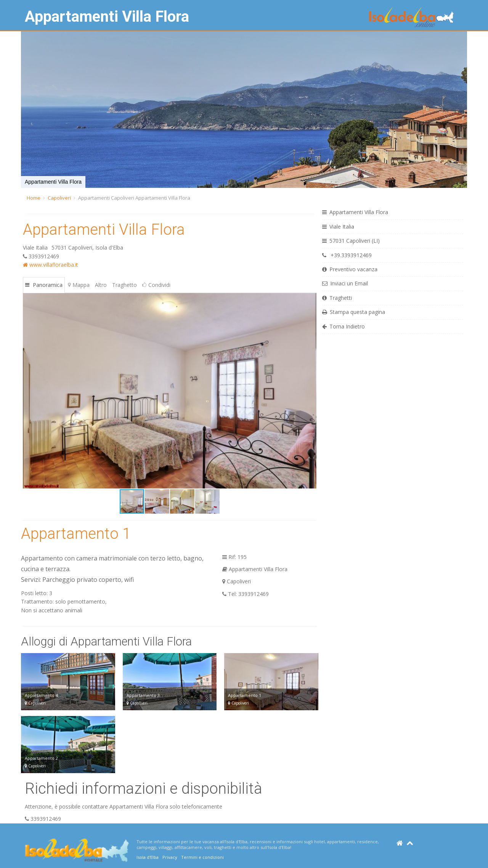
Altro (101, 285)
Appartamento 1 (76, 534)
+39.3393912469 (347, 255)
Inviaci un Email (345, 283)
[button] (28, 110)
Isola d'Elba (148, 857)
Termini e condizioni (202, 857)
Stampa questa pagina (354, 312)
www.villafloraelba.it (51, 265)
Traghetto (124, 285)
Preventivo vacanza (350, 269)
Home (34, 198)
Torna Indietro (344, 326)
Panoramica (44, 285)
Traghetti (337, 298)
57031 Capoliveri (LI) (351, 241)
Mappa (79, 285)
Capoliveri (59, 198)
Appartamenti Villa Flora (107, 17)
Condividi (156, 285)
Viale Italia (338, 227)
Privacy (170, 857)
